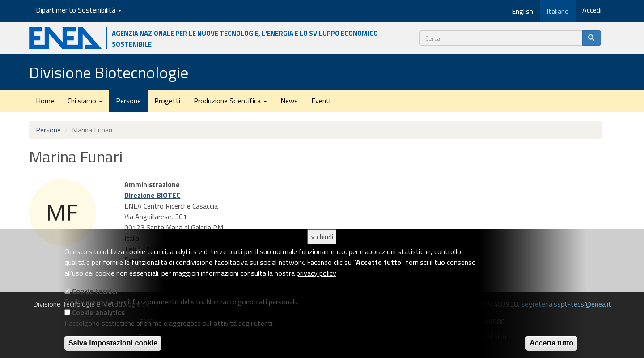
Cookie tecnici (95, 291)
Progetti (167, 101)
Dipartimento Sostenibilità (79, 10)
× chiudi (322, 237)
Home (45, 101)
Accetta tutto (551, 343)
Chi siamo (85, 101)
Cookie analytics (98, 312)
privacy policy (316, 273)
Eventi (321, 101)
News (289, 101)
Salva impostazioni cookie (113, 343)
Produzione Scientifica (230, 101)
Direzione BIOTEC (152, 195)
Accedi (592, 10)
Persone (128, 101)
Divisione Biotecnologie (109, 72)
